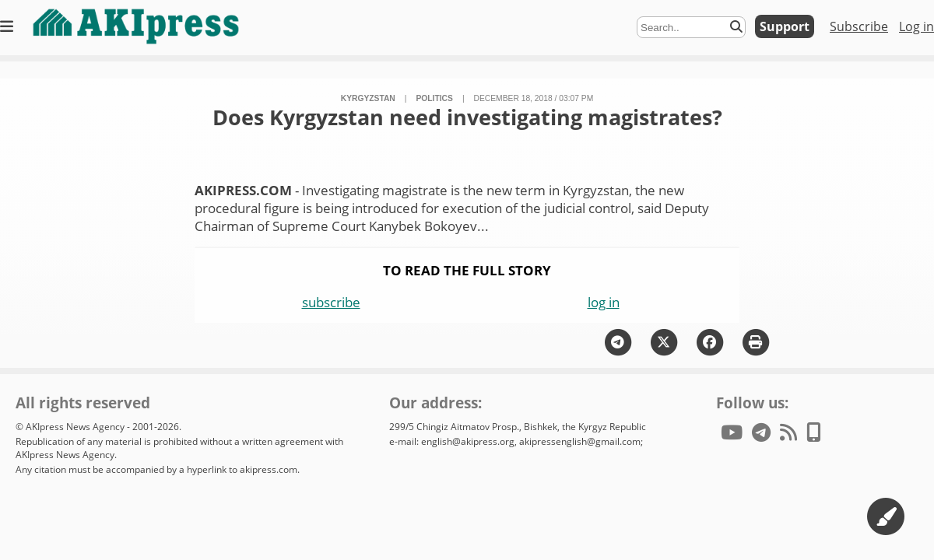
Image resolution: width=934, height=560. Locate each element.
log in (604, 302)
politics (434, 98)
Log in (916, 26)
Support (785, 26)
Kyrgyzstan (368, 98)
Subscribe (859, 26)
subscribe (331, 302)
